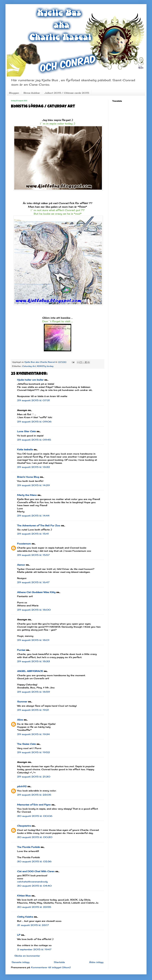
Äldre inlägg (96, 962)
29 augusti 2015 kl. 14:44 (33, 516)
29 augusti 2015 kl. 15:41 (33, 534)
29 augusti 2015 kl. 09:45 (34, 440)
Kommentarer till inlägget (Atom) (51, 967)
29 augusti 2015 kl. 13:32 (33, 467)
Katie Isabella (25, 449)
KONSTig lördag (45, 366)
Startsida (59, 962)
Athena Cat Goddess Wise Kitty (36, 592)
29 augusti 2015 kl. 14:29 (33, 485)
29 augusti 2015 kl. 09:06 (34, 422)
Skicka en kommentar (27, 956)
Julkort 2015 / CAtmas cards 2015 (67, 93)
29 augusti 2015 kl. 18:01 (33, 640)
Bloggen (14, 93)
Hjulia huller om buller (30, 380)
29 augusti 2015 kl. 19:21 (33, 710)
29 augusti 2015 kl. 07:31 (34, 400)
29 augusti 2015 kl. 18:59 (33, 692)
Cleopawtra (24, 826)
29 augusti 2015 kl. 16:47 (33, 582)
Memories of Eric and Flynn (34, 805)
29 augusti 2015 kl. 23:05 (34, 795)
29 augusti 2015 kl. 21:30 (34, 777)
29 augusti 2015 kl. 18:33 (33, 661)
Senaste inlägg (21, 962)
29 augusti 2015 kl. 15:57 (33, 555)
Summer (22, 702)
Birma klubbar (32, 93)
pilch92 (22, 786)
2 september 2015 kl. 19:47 (34, 949)
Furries (21, 650)
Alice (20, 720)
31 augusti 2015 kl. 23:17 (33, 925)
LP (19, 935)
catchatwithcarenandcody (32, 882)
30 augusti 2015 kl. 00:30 (35, 837)
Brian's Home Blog (28, 477)
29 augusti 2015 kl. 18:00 (34, 610)
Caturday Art (29, 366)
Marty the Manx (27, 495)
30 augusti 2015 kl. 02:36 (34, 861)
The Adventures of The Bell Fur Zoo (39, 525)
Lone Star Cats (26, 431)
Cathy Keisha (25, 917)
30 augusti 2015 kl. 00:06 (35, 816)
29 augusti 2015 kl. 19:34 (33, 734)
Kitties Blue (24, 896)
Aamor (21, 565)
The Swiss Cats (26, 744)
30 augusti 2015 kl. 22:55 (34, 907)
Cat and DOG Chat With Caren (36, 871)
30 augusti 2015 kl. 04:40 (34, 886)
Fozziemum (24, 544)
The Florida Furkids (28, 847)
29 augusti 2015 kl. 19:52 (33, 752)
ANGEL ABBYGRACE (30, 671)
